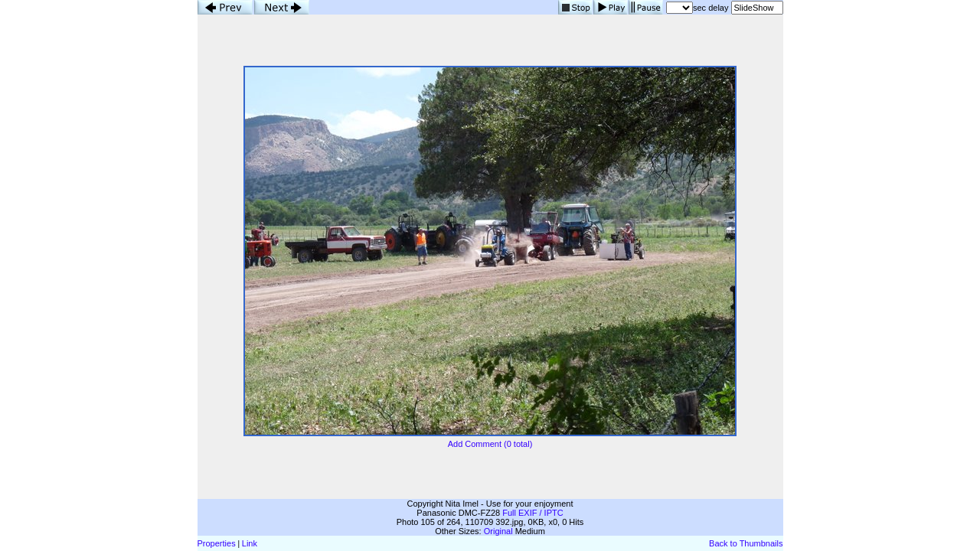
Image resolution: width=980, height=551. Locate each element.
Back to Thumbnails (746, 543)
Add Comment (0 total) (490, 444)
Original (498, 531)
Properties (217, 543)
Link (250, 543)
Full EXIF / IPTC (532, 513)
